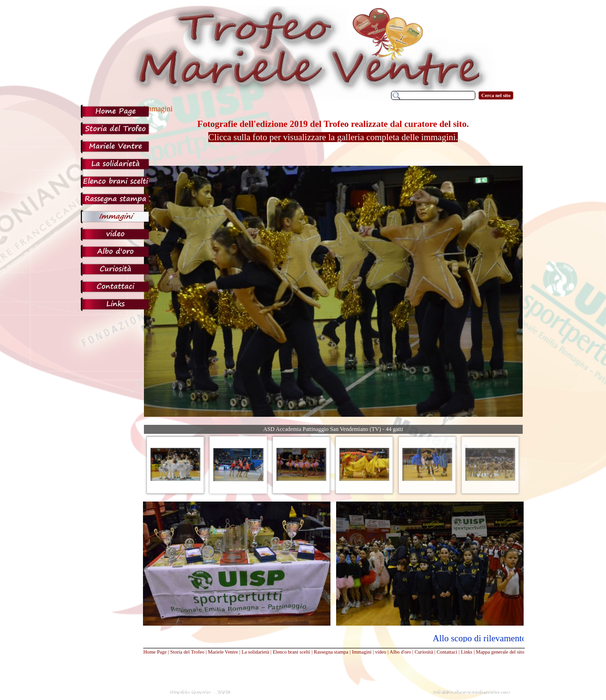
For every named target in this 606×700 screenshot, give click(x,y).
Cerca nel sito (496, 95)
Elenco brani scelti (291, 652)
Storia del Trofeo (187, 652)
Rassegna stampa (331, 652)
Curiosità (424, 652)
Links (466, 652)
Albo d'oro (400, 652)
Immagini (361, 652)
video (381, 652)
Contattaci (447, 652)
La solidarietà (255, 652)
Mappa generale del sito (500, 652)
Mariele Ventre (223, 652)
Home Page (155, 652)
